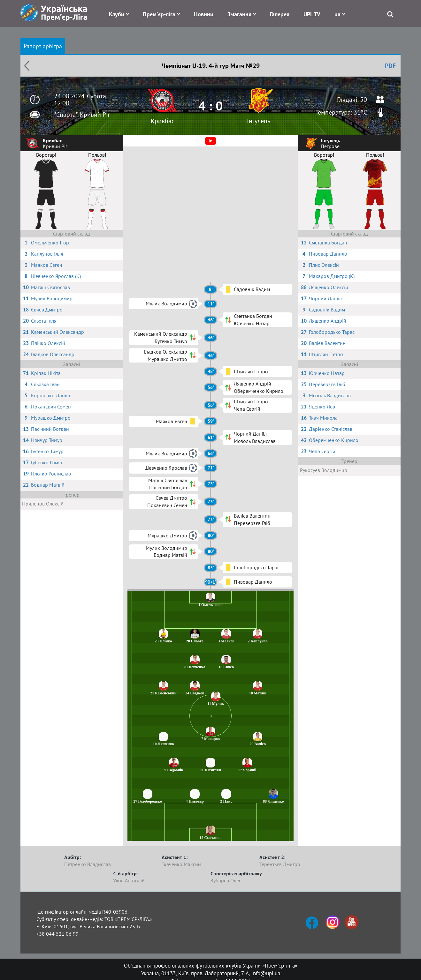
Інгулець (259, 121)
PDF (390, 66)
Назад (27, 66)
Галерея (280, 14)
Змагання (239, 14)
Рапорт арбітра (43, 46)
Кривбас (163, 121)
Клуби (117, 14)
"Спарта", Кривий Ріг (82, 115)
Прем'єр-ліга (159, 14)
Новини (204, 14)
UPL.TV (312, 14)
